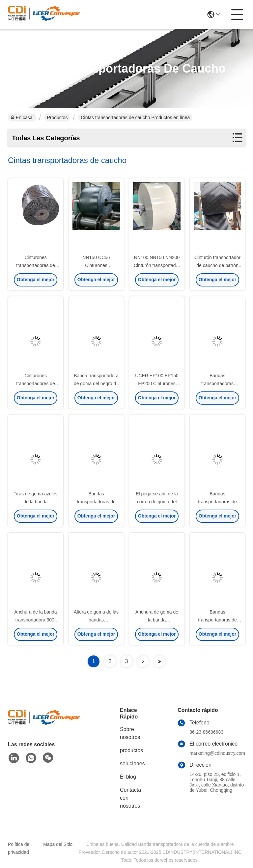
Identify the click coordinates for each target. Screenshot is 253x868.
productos (131, 750)
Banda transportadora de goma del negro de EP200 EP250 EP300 (96, 384)
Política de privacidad (19, 848)
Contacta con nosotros (130, 798)
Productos (57, 117)
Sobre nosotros (130, 733)
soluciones (132, 764)
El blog (128, 777)
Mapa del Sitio (58, 844)
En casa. (22, 117)
